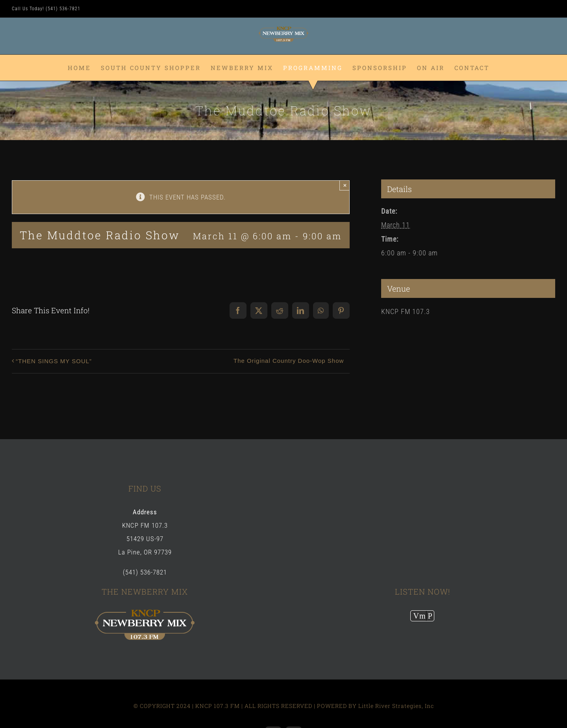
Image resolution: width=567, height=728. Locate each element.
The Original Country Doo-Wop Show (289, 361)
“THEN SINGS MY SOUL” (54, 361)
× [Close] (345, 185)
